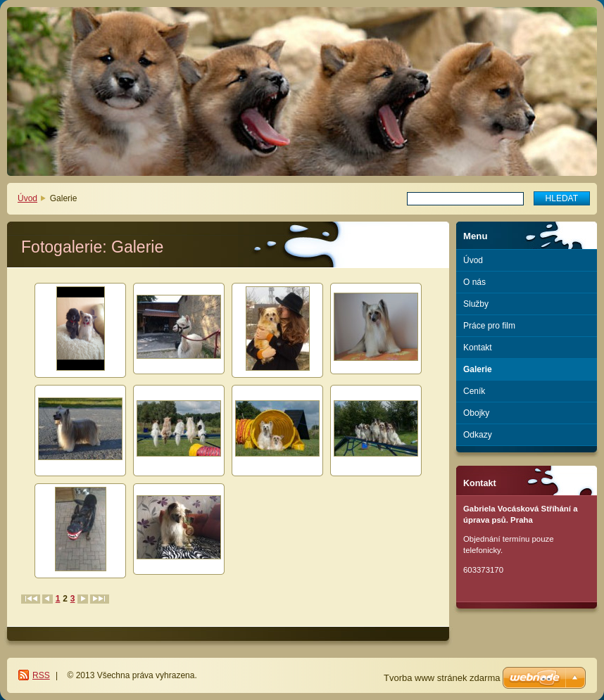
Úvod (27, 198)
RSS (41, 675)
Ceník (474, 391)
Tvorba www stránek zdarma (442, 678)
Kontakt (478, 348)
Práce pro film (489, 326)
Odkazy (478, 435)
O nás (474, 282)
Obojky (476, 413)
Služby (476, 304)
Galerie (478, 369)
